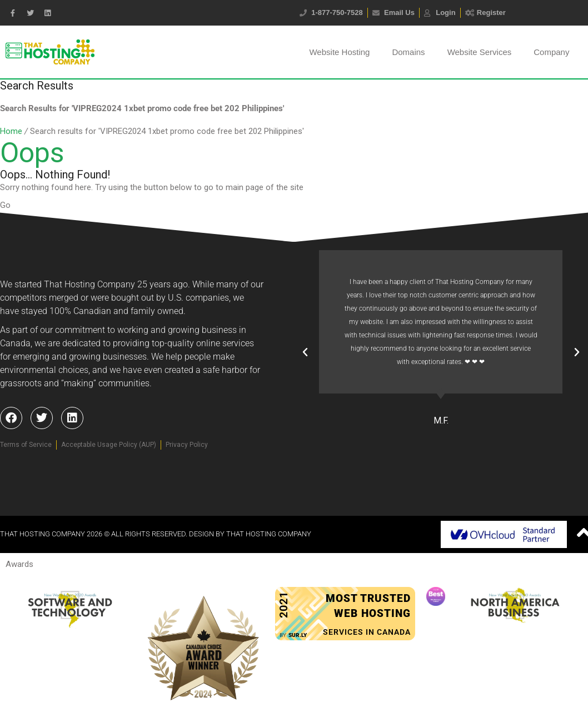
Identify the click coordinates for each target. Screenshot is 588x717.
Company (551, 52)
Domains (408, 52)
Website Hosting (339, 52)
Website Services (480, 52)
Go (5, 205)
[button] (305, 352)
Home (11, 131)
